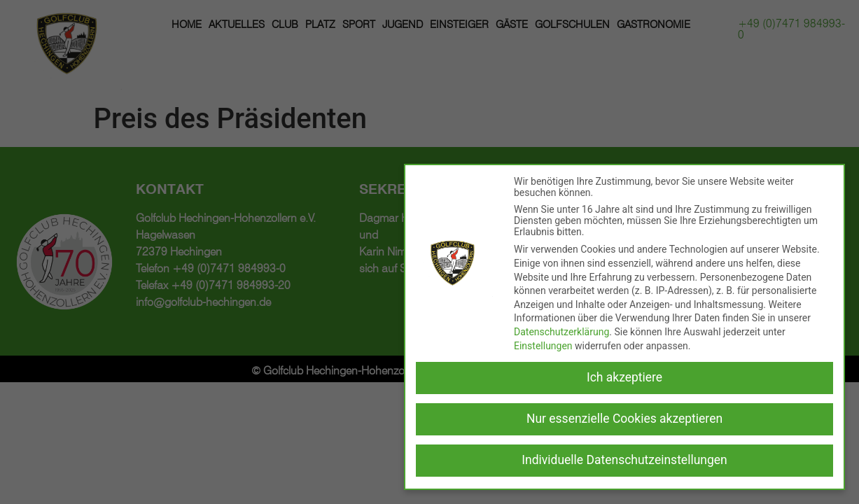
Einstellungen (543, 346)
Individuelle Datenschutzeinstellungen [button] (624, 460)
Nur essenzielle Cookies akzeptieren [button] (624, 419)
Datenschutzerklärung (561, 332)
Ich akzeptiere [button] (624, 377)
